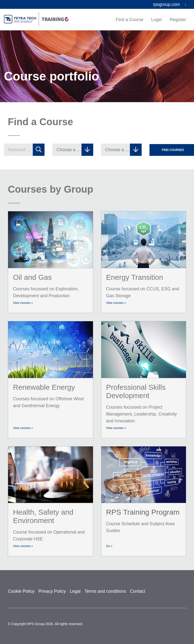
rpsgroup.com (170, 4)
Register (178, 20)
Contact (137, 591)
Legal (75, 591)
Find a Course (130, 20)
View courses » (23, 303)
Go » (109, 546)
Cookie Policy (21, 591)
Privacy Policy (52, 591)
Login (157, 20)
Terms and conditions (105, 591)
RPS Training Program (143, 512)
